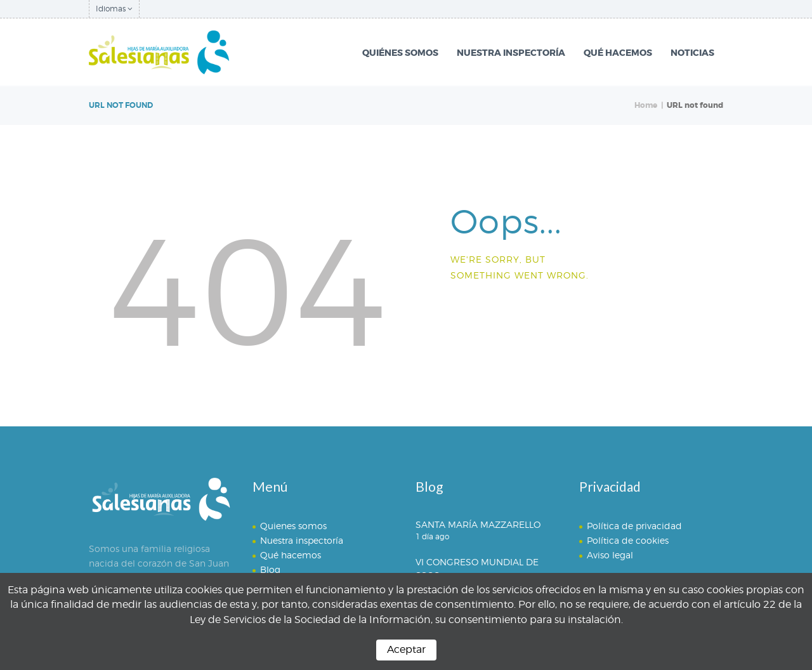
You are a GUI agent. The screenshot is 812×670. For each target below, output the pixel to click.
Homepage (498, 309)
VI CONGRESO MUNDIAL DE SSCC (477, 568)
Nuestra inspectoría (302, 540)
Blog (270, 569)
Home (646, 105)
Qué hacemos (291, 555)
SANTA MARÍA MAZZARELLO (478, 524)
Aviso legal (610, 555)
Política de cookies (628, 540)
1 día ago (432, 536)
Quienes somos (293, 526)
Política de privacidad (634, 526)
